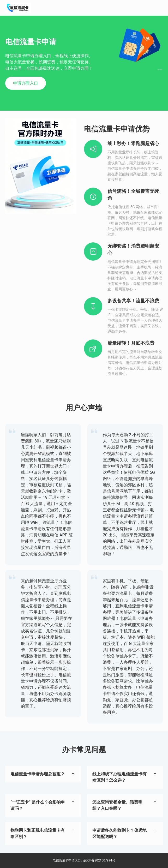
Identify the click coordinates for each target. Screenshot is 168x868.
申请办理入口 (26, 83)
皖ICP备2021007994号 (99, 860)
